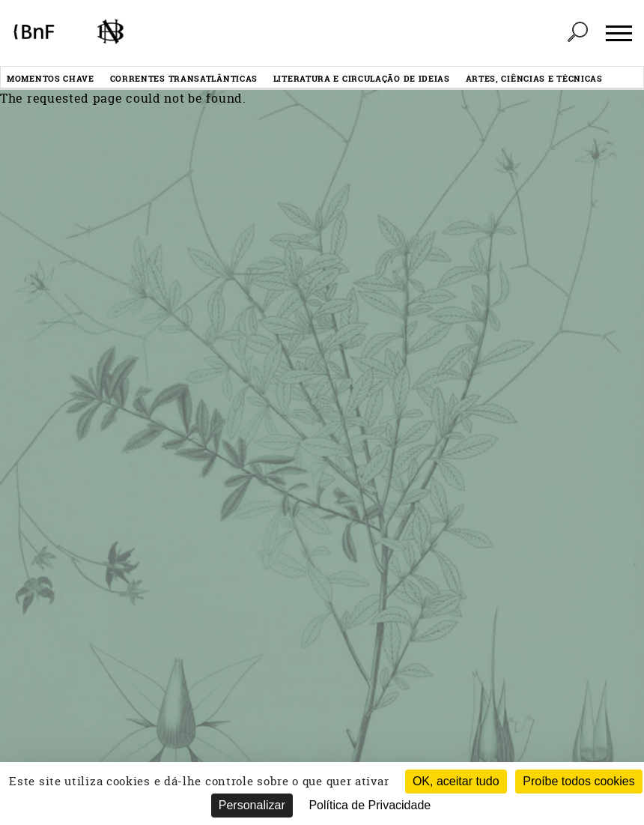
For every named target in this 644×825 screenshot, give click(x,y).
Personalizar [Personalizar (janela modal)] (252, 805)
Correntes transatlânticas (184, 78)
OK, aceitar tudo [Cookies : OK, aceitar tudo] (456, 781)
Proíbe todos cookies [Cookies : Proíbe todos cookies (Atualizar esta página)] (578, 781)
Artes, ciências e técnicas (534, 78)
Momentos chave (51, 78)
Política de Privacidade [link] (370, 805)
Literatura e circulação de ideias (362, 78)
